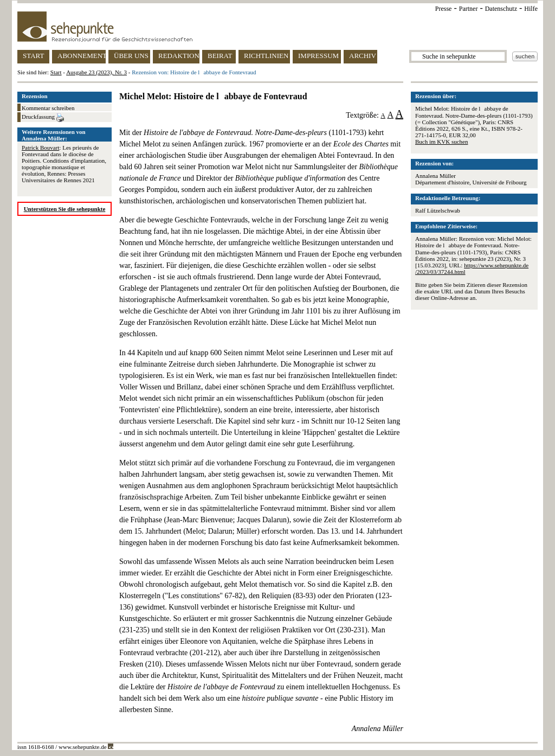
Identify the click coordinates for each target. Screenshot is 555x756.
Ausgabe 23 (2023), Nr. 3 (96, 72)
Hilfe (531, 9)
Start (56, 72)
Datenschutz (501, 9)
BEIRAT (220, 56)
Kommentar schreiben (48, 108)
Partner (469, 9)
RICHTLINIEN (266, 56)
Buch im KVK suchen (441, 142)
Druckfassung (43, 118)
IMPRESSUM (318, 56)
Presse (444, 9)
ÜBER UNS (131, 56)
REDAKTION (179, 56)
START (33, 56)
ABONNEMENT (82, 56)
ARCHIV (363, 56)
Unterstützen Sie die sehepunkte (65, 209)
